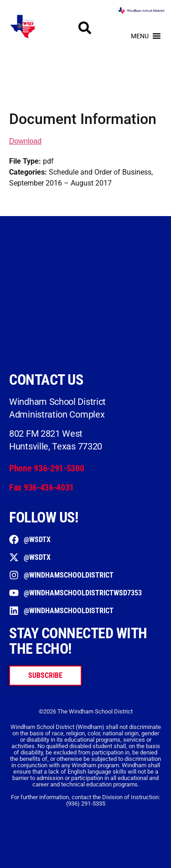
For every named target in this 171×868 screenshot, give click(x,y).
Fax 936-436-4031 (41, 487)
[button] (140, 36)
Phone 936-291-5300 (47, 468)
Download (25, 141)
